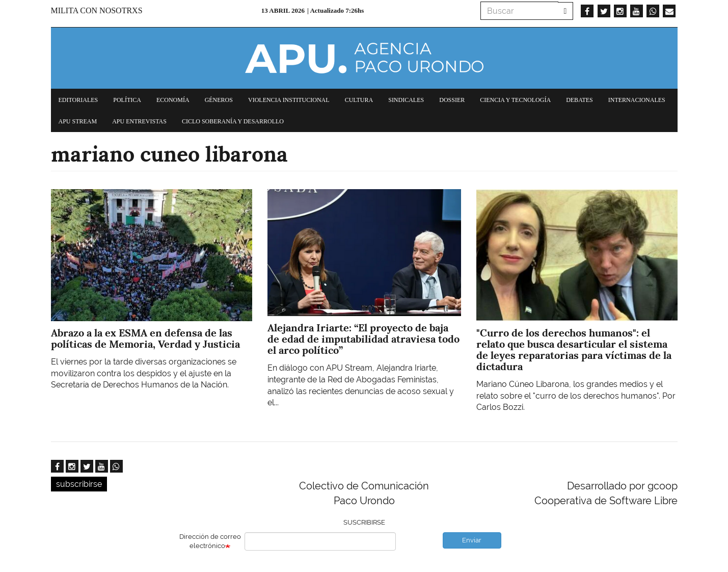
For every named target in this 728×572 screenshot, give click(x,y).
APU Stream (78, 121)
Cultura (359, 100)
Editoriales (78, 100)
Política (127, 100)
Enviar (472, 540)
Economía (173, 100)
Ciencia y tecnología (515, 100)
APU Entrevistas (139, 121)
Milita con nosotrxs (97, 10)
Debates (579, 100)
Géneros (219, 100)
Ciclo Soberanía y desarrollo (233, 121)
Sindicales (406, 100)
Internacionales (637, 100)
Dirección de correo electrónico (210, 541)
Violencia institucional (289, 100)
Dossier (452, 100)
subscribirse (79, 484)
